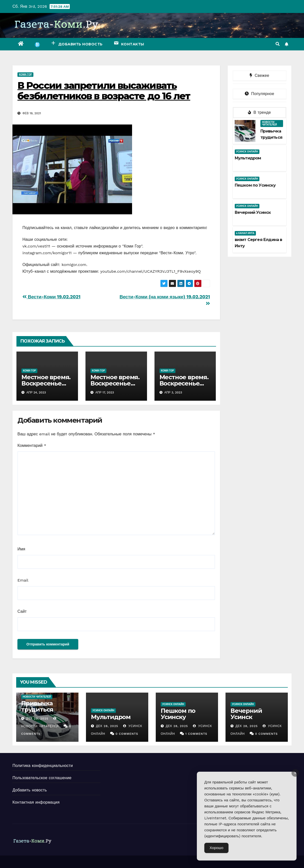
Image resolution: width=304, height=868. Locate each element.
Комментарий (32, 445)
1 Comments (196, 734)
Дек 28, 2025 (107, 726)
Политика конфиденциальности (43, 766)
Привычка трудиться (37, 706)
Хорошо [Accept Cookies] (216, 848)
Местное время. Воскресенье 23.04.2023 (46, 383)
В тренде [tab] (259, 112)
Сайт (22, 611)
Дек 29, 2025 (37, 719)
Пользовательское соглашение (42, 778)
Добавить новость (30, 790)
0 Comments (127, 734)
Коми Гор (25, 74)
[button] (278, 44)
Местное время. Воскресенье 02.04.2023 (184, 383)
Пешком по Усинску (255, 185)
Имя (21, 549)
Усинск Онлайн (247, 152)
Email (23, 580)
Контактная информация (36, 802)
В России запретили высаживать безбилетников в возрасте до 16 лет (104, 91)
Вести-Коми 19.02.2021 (51, 297)
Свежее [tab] (259, 75)
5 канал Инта (245, 233)
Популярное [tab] (259, 94)
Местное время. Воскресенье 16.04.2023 (115, 383)
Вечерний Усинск (253, 212)
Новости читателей (269, 123)
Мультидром (248, 158)
